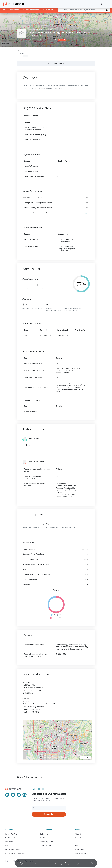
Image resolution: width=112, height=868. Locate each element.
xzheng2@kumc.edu (36, 707)
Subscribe (49, 814)
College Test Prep (11, 834)
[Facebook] (13, 795)
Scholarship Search (47, 842)
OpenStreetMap (97, 14)
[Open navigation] (107, 4)
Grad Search (44, 838)
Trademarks (79, 849)
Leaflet (85, 14)
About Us (78, 834)
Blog (77, 846)
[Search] (102, 4)
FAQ (77, 842)
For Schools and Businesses (15, 853)
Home (4, 10)
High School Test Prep (13, 849)
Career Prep (9, 842)
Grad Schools (14, 10)
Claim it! (62, 40)
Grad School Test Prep (13, 838)
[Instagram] (25, 795)
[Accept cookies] (91, 863)
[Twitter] (7, 795)
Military (8, 846)
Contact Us (79, 838)
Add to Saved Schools (56, 63)
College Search (45, 834)
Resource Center (46, 846)
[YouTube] (19, 795)
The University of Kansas (31, 10)
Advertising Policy (81, 853)
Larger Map (6, 44)
